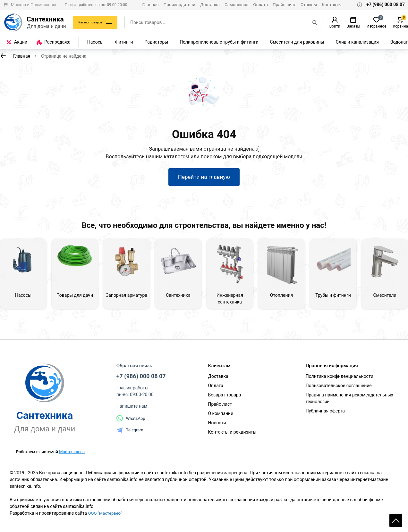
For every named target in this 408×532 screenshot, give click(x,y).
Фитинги (124, 42)
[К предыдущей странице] (3, 56)
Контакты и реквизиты (232, 435)
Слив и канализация (357, 42)
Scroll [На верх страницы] (396, 516)
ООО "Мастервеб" (106, 516)
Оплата (260, 4)
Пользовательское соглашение (339, 388)
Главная (150, 4)
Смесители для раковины (297, 42)
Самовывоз (236, 4)
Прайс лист (284, 4)
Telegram (130, 433)
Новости (217, 426)
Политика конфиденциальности (340, 379)
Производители (179, 4)
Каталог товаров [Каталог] (92, 22)
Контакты (332, 4)
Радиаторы (157, 42)
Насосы (95, 42)
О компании (221, 416)
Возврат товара (224, 398)
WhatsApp (131, 421)
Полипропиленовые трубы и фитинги (219, 42)
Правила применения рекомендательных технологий (349, 401)
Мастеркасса (72, 454)
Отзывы (309, 4)
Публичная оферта (325, 414)
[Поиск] (315, 22)
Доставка (210, 4)
